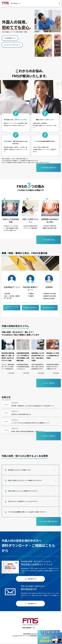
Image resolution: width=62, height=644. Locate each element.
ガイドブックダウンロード (12, 45)
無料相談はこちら (10, 38)
